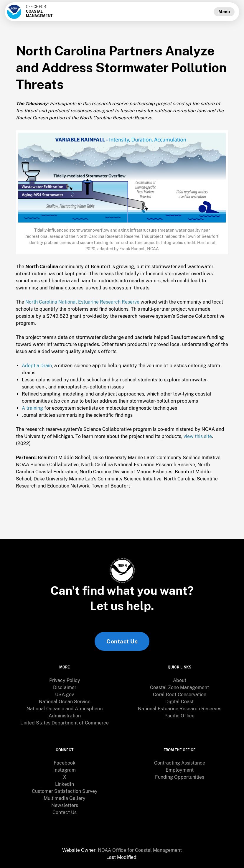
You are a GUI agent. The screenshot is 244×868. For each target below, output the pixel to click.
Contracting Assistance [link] (180, 763)
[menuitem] (65, 681)
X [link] (65, 777)
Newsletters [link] (65, 805)
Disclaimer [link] (65, 687)
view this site (198, 436)
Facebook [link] (65, 763)
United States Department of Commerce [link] (65, 723)
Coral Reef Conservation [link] (180, 695)
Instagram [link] (65, 770)
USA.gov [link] (65, 695)
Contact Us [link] (122, 641)
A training (32, 408)
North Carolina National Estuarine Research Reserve (82, 302)
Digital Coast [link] (179, 702)
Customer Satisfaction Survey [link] (65, 791)
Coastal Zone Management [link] (179, 687)
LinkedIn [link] (65, 784)
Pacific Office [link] (179, 716)
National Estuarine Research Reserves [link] (180, 709)
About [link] (180, 680)
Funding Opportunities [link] (180, 777)
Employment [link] (180, 770)
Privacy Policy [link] (65, 680)
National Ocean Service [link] (65, 702)
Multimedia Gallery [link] (65, 798)
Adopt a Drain (37, 366)
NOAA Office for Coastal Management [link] (140, 850)
